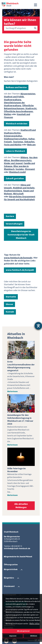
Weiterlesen (12, 392)
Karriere (10, 216)
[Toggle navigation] (36, 5)
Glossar (9, 304)
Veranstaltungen (14, 224)
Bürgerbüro (9, 578)
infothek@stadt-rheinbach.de (17, 549)
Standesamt (9, 586)
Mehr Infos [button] (34, 624)
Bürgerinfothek (11, 570)
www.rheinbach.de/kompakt (20, 270)
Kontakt (10, 312)
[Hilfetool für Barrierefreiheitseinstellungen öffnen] (38, 326)
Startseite (11, 297)
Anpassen (13, 636)
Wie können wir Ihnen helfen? (20, 22)
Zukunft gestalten (15, 179)
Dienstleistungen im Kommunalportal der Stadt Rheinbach (21, 235)
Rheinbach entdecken (17, 124)
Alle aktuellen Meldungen (21, 506)
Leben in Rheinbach (15, 151)
